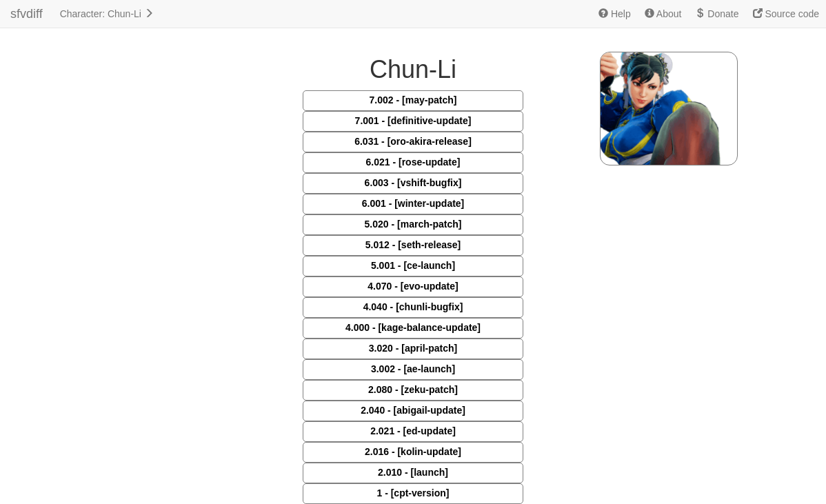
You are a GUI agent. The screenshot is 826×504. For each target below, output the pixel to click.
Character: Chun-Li (107, 14)
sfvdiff (27, 14)
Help (615, 14)
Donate (717, 14)
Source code (786, 14)
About (663, 14)
